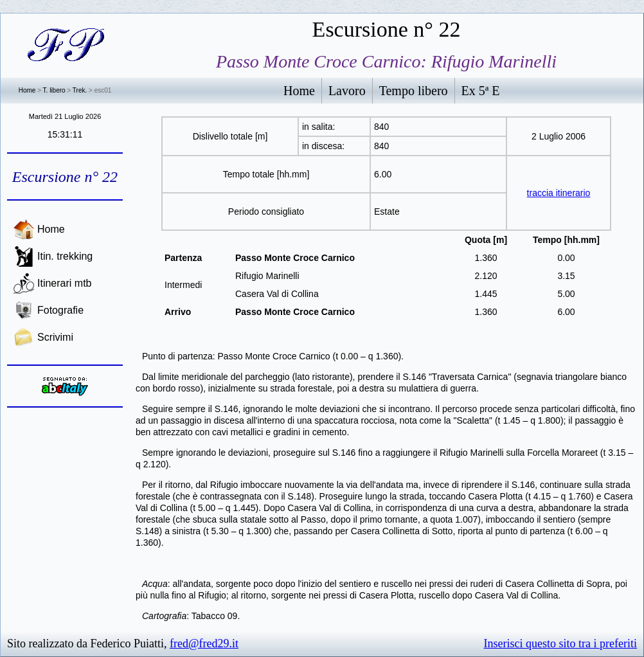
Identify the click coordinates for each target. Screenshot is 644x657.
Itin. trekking (65, 256)
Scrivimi (55, 337)
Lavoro (347, 91)
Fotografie (60, 310)
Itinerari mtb (64, 283)
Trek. (80, 90)
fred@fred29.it (204, 643)
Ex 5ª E (481, 91)
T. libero (54, 90)
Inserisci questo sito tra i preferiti (560, 643)
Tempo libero (414, 91)
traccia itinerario (559, 193)
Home (27, 90)
